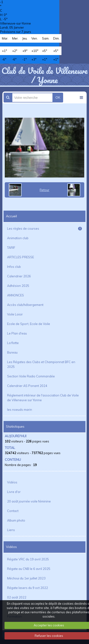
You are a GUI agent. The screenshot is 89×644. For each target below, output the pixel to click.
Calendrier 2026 (19, 276)
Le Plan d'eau (17, 333)
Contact (13, 511)
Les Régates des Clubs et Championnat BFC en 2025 (41, 364)
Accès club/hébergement (25, 305)
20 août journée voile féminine (29, 501)
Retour (44, 190)
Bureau (12, 352)
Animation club (18, 238)
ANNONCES (16, 295)
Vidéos (12, 482)
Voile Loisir (15, 314)
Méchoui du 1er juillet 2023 (26, 578)
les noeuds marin (20, 410)
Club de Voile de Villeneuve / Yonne (44, 75)
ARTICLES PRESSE (21, 257)
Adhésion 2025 (18, 286)
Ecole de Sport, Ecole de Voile (29, 324)
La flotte (13, 343)
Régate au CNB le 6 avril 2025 (29, 569)
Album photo (16, 520)
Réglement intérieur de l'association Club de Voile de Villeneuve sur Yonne (43, 398)
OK (58, 97)
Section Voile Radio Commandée (31, 376)
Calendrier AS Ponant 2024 (27, 386)
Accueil (11, 216)
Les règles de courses (44, 228)
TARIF (11, 248)
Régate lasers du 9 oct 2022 (28, 588)
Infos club (14, 267)
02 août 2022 (17, 597)
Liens (11, 530)
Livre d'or (14, 492)
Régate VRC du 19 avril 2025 (28, 559)
